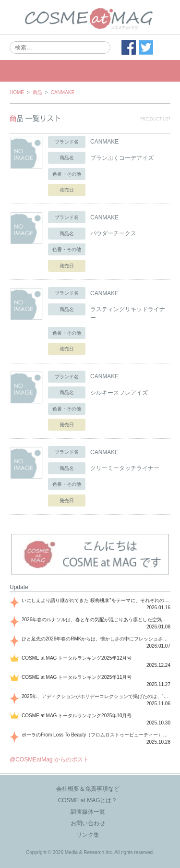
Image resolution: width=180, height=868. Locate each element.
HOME (17, 92)
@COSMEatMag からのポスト (49, 759)
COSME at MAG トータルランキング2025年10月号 (77, 716)
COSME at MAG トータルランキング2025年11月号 (77, 677)
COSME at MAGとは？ (87, 800)
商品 (37, 92)
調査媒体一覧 (88, 812)
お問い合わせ (88, 823)
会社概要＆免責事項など (88, 789)
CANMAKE (63, 92)
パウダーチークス (113, 233)
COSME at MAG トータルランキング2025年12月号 (77, 658)
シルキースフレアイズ (119, 393)
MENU (90, 71)
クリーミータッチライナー (125, 468)
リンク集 (88, 835)
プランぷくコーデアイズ (122, 158)
